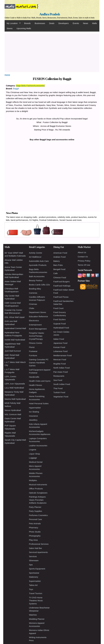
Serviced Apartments (38, 552)
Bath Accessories (37, 276)
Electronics (34, 321)
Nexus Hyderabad (13, 410)
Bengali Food (59, 269)
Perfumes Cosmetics (38, 515)
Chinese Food (60, 277)
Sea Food (58, 380)
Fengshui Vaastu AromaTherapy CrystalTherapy (36, 336)
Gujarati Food (60, 324)
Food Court (58, 308)
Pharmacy (34, 528)
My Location (13, 23)
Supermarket (35, 581)
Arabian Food (59, 257)
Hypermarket (35, 408)
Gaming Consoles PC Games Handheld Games (39, 363)
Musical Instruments (38, 485)
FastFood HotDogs (62, 286)
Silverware (34, 560)
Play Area (33, 540)
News (86, 23)
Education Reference (38, 316)
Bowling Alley (35, 289)
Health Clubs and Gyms (40, 381)
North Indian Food (61, 368)
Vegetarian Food (61, 397)
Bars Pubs (58, 265)
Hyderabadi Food (61, 328)
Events (76, 23)
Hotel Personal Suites (39, 403)
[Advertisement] (52, 52)
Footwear (33, 351)
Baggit (16, 89)
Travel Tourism (36, 593)
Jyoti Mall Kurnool (13, 351)
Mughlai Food (60, 364)
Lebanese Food (60, 351)
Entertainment (35, 325)
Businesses (40, 23)
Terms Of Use (84, 265)
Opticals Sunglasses (38, 493)
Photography (35, 536)
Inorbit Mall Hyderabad (15, 340)
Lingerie (33, 450)
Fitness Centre (36, 343)
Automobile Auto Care (39, 261)
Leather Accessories (38, 446)
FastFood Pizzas (61, 297)
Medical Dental (36, 462)
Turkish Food (59, 392)
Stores (10, 28)
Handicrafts (34, 377)
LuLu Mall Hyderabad (14, 388)
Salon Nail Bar (35, 548)
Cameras (33, 293)
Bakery (57, 261)
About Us (82, 252)
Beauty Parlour (36, 280)
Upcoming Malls (24, 28)
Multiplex (33, 480)
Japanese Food (60, 343)
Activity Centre (36, 253)
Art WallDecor (35, 257)
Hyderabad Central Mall (15, 328)
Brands (27, 23)
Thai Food (58, 388)
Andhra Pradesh (50, 14)
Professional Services (39, 544)
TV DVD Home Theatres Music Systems (36, 601)
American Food (60, 253)
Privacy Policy (84, 261)
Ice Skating (34, 412)
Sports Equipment (37, 569)
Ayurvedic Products (38, 265)
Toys (31, 589)
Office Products (36, 489)
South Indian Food (62, 384)
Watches (33, 615)
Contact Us (83, 257)
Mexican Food (60, 359)
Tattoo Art (33, 585)
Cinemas (33, 304)
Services (33, 556)
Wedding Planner (37, 619)
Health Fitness (35, 385)
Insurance (33, 416)
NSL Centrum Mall (13, 414)
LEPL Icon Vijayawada (15, 384)
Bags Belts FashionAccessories (30, 86)
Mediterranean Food (62, 355)
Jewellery (33, 420)
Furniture (33, 355)
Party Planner (35, 507)
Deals (52, 23)
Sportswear (34, 573)
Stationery (34, 577)
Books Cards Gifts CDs (39, 285)
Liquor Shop (34, 454)
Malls (94, 23)
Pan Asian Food (61, 372)
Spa (31, 565)
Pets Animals (35, 523)
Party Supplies (36, 511)
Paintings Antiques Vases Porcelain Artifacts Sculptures (38, 500)
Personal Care (35, 519)
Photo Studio (35, 532)
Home (7, 75)
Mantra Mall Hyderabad (15, 399)
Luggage (33, 458)
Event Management (38, 329)
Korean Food (59, 347)
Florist (32, 347)
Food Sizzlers (60, 319)
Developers (64, 23)
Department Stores (38, 312)
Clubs (32, 308)
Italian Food (59, 339)
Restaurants (59, 376)
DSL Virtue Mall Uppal (15, 317)
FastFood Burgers (61, 282)
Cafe (56, 273)
